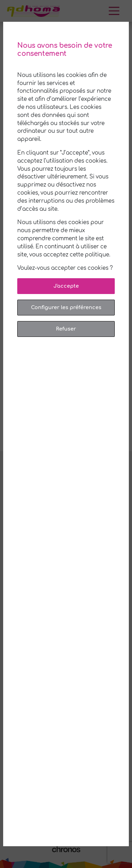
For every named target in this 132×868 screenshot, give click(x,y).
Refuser (66, 329)
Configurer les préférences (66, 307)
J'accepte (66, 286)
